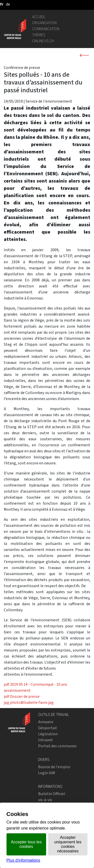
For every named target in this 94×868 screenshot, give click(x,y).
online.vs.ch (43, 41)
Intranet (45, 740)
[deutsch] (8, 4)
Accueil (39, 17)
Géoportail (48, 728)
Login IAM (47, 773)
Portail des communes (57, 746)
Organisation (44, 23)
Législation (48, 734)
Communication (46, 29)
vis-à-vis (45, 800)
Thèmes (39, 35)
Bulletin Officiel (52, 794)
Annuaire (46, 722)
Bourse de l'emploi (54, 767)
